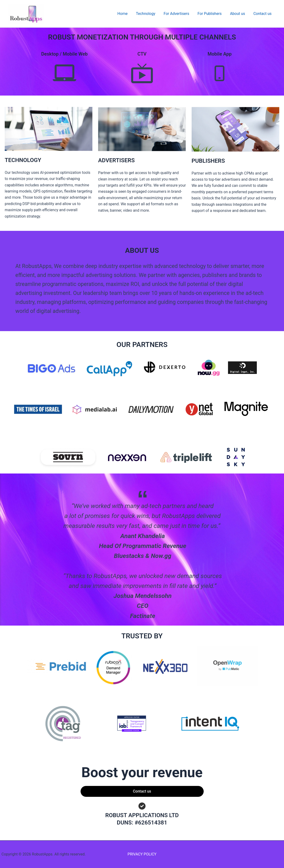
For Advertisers (179, 14)
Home (127, 14)
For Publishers (211, 14)
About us (239, 14)
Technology (149, 14)
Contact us (263, 14)
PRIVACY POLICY (142, 854)
